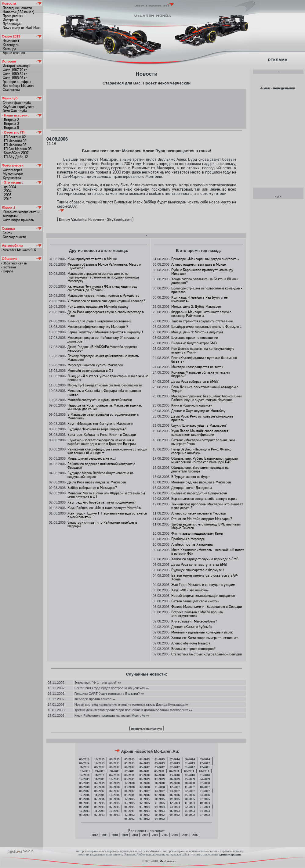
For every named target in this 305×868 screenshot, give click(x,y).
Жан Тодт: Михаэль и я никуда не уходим (203, 585)
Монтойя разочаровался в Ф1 (90, 371)
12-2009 (84, 779)
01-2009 (114, 783)
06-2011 (145, 771)
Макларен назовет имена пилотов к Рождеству (103, 296)
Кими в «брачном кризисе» (192, 405)
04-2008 (114, 787)
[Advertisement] (146, 108)
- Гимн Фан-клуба (14, 111)
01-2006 (114, 799)
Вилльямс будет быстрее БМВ (194, 343)
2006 (155, 835)
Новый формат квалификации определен (203, 596)
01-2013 (190, 763)
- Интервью (9, 20)
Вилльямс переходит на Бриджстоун (199, 493)
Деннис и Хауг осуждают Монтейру (198, 411)
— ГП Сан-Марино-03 (16, 149)
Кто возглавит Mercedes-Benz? (194, 621)
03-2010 (174, 775)
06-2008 (84, 787)
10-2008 (160, 783)
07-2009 (160, 779)
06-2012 (129, 767)
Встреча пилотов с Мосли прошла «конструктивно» (197, 614)
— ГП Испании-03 (14, 145)
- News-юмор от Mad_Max (20, 28)
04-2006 (205, 795)
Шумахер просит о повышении (195, 338)
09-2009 (129, 779)
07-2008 (205, 783)
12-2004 (175, 803)
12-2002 (130, 815)
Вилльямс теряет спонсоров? (193, 649)
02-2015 (145, 759)
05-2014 (205, 759)
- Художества (11, 178)
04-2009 (205, 779)
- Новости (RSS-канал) (18, 12)
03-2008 (130, 787)
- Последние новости (16, 8)
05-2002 (145, 819)
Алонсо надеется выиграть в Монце (198, 264)
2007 (145, 835)
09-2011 (100, 771)
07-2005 (205, 799)
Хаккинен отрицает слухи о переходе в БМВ (205, 559)
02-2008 (145, 787)
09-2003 (129, 811)
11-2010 (99, 775)
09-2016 (84, 759)
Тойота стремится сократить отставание (202, 321)
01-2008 (160, 787)
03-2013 (160, 763)
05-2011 (160, 771)
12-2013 (99, 763)
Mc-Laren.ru (168, 861)
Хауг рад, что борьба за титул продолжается (102, 502)
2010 (115, 835)
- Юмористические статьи (20, 212)
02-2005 (145, 803)
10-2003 (114, 811)
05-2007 (145, 791)
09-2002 (174, 815)
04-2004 (160, 807)
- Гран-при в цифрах (16, 82)
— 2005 (6, 195)
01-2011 (204, 771)
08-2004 (99, 807)
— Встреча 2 (10, 120)
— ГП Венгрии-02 (13, 137)
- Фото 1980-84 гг (14, 74)
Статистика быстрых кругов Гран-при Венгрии (207, 654)
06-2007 (129, 791)
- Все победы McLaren (17, 86)
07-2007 (114, 791)
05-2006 (190, 795)
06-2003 (174, 811)
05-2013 (129, 763)
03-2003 (84, 815)
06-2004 (129, 807)
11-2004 (190, 803)
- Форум (7, 271)
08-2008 (190, 783)
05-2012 (145, 767)
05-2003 (190, 811)
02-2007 (190, 791)
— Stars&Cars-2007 (15, 153)
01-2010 (205, 775)
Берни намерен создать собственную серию (204, 499)
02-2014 (84, 763)
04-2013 (145, 763)
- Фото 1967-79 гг (14, 70)
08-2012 (99, 767)
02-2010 (190, 775)
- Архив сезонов (13, 53)
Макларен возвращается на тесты (197, 367)
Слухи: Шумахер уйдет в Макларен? (199, 425)
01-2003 (114, 815)
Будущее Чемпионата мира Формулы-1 (97, 429)
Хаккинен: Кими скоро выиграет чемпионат (205, 638)
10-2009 (114, 779)
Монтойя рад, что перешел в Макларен (201, 482)
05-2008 (99, 787)
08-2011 (115, 771)
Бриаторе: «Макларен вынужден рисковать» (205, 259)
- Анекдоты (9, 216)
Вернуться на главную (147, 729)
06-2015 (114, 759)
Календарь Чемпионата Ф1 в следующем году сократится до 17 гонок (102, 288)
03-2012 (160, 767)
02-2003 (99, 815)
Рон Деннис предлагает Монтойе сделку (98, 307)
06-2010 (129, 775)
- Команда (9, 49)
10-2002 (160, 815)
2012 (95, 835)
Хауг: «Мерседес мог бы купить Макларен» (100, 424)
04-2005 (114, 803)
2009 (125, 835)
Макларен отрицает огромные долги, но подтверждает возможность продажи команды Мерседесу (103, 277)
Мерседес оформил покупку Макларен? (98, 327)
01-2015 (160, 759)
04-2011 (174, 771)
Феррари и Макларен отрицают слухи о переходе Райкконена (201, 314)
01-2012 (190, 767)
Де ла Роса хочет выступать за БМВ (199, 565)
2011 (105, 835)
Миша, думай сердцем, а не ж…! (92, 458)
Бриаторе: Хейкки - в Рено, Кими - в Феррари (102, 435)
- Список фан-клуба (16, 103)
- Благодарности (13, 237)
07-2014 (175, 759)
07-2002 (205, 815)
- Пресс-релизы (12, 16)
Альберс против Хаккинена (192, 544)
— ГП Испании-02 (14, 141)
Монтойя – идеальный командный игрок (202, 632)
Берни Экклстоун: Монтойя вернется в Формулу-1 (105, 332)
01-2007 (205, 791)
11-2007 (190, 787)
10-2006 (114, 795)
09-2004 (84, 807)
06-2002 (129, 819)
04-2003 (205, 811)
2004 (175, 835)
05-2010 (145, 775)
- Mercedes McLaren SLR (19, 250)
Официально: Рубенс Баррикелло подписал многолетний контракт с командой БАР (205, 460)
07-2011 (130, 771)
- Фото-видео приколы (18, 220)
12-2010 (84, 775)
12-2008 (130, 783)
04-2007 (160, 791)
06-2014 (190, 759)
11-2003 (99, 811)
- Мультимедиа (12, 174)
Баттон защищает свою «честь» (195, 601)
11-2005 (145, 799)
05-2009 (190, 779)
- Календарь (10, 45)
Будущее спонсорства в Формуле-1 (198, 570)
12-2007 (175, 787)
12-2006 (84, 795)
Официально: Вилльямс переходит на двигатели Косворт (200, 469)
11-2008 (145, 783)
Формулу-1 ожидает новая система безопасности (105, 385)
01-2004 (205, 807)
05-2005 (99, 803)
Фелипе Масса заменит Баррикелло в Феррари (207, 607)
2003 (185, 835)
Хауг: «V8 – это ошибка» (190, 590)
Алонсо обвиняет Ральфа (191, 643)
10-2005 (160, 799)
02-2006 (99, 799)
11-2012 (84, 767)
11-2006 (99, 795)
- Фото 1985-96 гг (14, 78)
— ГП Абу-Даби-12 (14, 157)
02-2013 (175, 763)
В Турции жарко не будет (191, 477)
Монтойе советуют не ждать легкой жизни (100, 400)
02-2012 (175, 767)
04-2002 (160, 819)
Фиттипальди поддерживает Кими (197, 533)
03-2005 (130, 803)
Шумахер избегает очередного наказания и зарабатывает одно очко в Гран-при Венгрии (102, 442)
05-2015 (129, 759)
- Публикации (11, 24)
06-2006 (174, 795)
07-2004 (114, 807)
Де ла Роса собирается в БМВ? (195, 382)
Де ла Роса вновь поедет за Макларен (97, 482)
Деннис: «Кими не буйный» (192, 627)
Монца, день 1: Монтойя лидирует (197, 332)
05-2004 (145, 807)
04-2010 (160, 775)
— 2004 (6, 191)
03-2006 (84, 799)
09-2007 (84, 791)
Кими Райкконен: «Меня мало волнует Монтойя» (105, 508)
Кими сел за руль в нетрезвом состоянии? (99, 321)
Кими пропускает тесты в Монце (92, 259)
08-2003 (145, 811)
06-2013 (114, 763)
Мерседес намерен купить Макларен (95, 365)
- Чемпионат (10, 41)
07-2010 (114, 775)
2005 (165, 835)
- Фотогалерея (12, 170)
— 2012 (6, 199)
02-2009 (99, 783)
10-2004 (205, 803)
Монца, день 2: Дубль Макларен (196, 307)
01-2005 (160, 803)
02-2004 (190, 807)
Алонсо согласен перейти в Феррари (199, 513)
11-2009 (99, 779)
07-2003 (160, 811)
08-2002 (190, 815)
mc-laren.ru (154, 851)
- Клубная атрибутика (18, 107)
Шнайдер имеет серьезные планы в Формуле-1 (206, 327)
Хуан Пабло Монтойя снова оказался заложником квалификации (200, 433)
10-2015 (99, 759)
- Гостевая (8, 267)
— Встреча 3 (10, 124)
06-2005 (84, 803)
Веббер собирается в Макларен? (92, 488)
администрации (230, 854)
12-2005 (130, 799)
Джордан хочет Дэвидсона (192, 488)
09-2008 (174, 783)
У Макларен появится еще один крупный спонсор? (106, 301)
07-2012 (114, 767)
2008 (135, 835)
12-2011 (205, 767)
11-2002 (145, 815)
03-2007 (175, 791)
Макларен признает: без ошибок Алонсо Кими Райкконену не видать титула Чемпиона (206, 398)
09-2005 (174, 799)
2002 (195, 835)
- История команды (16, 66)
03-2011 (189, 771)
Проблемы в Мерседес (188, 539)
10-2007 (205, 787)
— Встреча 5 (10, 128)
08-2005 (190, 799)
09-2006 (129, 795)
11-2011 (85, 771)
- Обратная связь (14, 263)
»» (119, 683)
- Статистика (10, 90)
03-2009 (84, 783)
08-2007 (99, 791)
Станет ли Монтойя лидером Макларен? (202, 519)
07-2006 (160, 795)
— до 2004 (8, 187)
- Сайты (7, 233)
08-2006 (145, 795)
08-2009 (145, 779)
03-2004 (175, 807)
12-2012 (205, 763)
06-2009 (174, 779)
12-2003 (84, 811)
